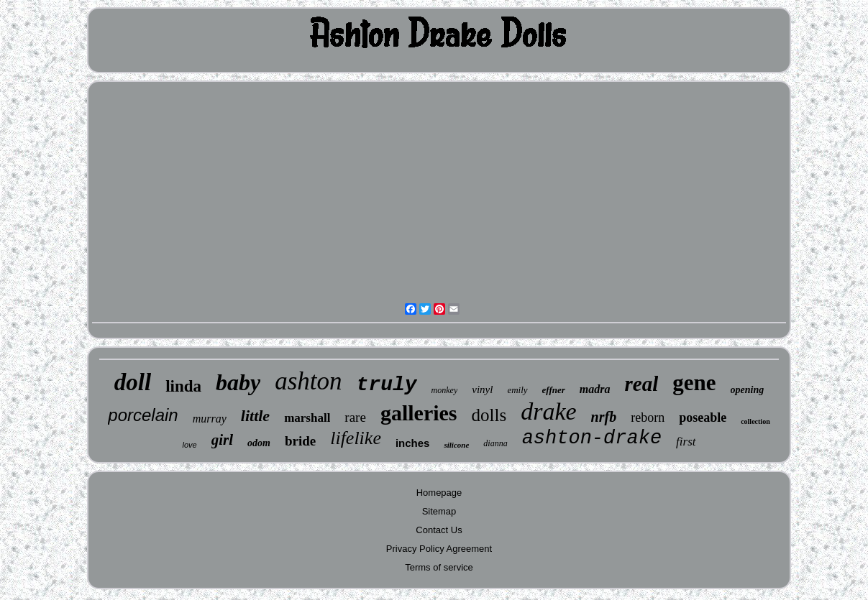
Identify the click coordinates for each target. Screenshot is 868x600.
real (642, 384)
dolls (489, 415)
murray (210, 419)
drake (548, 411)
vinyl (482, 389)
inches (413, 443)
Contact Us (439, 530)
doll (133, 382)
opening (748, 390)
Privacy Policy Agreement (439, 549)
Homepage (439, 493)
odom (259, 443)
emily (517, 390)
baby (238, 382)
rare (355, 417)
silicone (456, 445)
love (189, 445)
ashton (308, 381)
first (686, 442)
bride (300, 441)
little (255, 416)
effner (554, 390)
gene (694, 383)
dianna (495, 443)
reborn (648, 417)
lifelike (356, 438)
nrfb (604, 417)
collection (755, 421)
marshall (307, 418)
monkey (445, 390)
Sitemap (439, 511)
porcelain (143, 415)
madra (595, 389)
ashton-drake (592, 438)
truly (387, 385)
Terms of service (439, 567)
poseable (703, 417)
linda (183, 386)
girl (222, 440)
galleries (419, 413)
